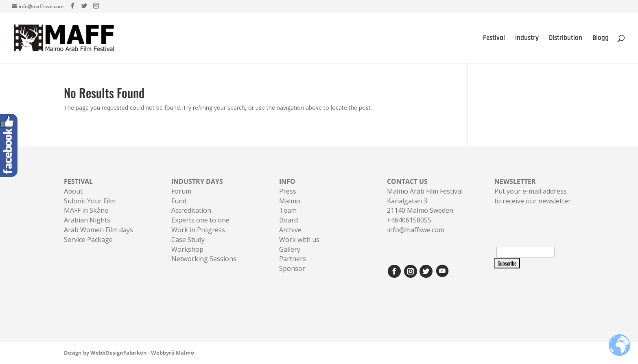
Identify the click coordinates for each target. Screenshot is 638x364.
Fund (179, 201)
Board (288, 220)
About (73, 191)
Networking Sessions (204, 259)
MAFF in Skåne (86, 210)
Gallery (290, 249)
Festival (494, 39)
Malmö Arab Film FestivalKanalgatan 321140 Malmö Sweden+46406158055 (425, 201)
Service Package (88, 240)
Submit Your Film (90, 201)
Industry (527, 39)
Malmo (290, 201)
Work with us (299, 240)
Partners (293, 259)
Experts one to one (200, 220)
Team (288, 210)
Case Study (188, 240)
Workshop (187, 249)
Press (288, 191)
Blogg (601, 39)
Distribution (566, 39)
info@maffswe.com (416, 230)
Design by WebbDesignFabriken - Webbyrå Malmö (129, 353)
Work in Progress (198, 230)
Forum (181, 191)
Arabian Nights (87, 220)
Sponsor (292, 268)
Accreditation (191, 210)
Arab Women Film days (98, 230)
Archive (290, 230)
